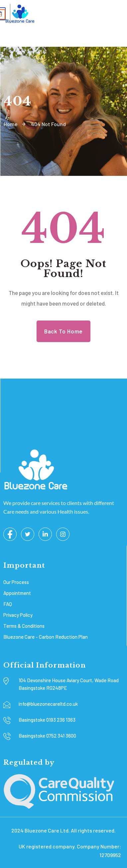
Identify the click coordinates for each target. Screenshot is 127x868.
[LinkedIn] (45, 534)
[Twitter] (28, 534)
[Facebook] (10, 534)
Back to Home (63, 331)
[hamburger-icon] (112, 14)
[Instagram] (63, 534)
